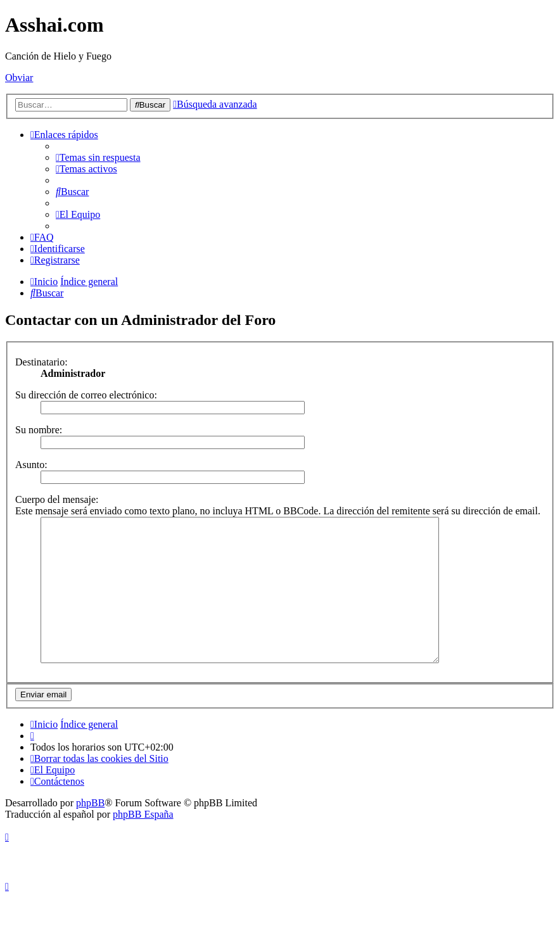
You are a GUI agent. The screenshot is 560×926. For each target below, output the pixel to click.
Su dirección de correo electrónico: (86, 395)
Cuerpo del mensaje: (57, 499)
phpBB (90, 831)
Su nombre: (39, 430)
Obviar (19, 78)
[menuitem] (98, 157)
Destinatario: (41, 362)
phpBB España (143, 843)
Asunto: (31, 465)
